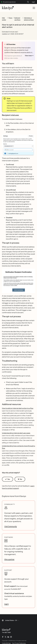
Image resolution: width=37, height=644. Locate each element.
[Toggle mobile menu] (34, 8)
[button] (18, 144)
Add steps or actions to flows (29, 19)
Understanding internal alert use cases (16, 432)
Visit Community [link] (11, 525)
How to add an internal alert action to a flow (18, 407)
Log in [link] (7, 603)
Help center (4, 19)
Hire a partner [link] (9, 558)
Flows (10, 18)
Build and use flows (17, 19)
